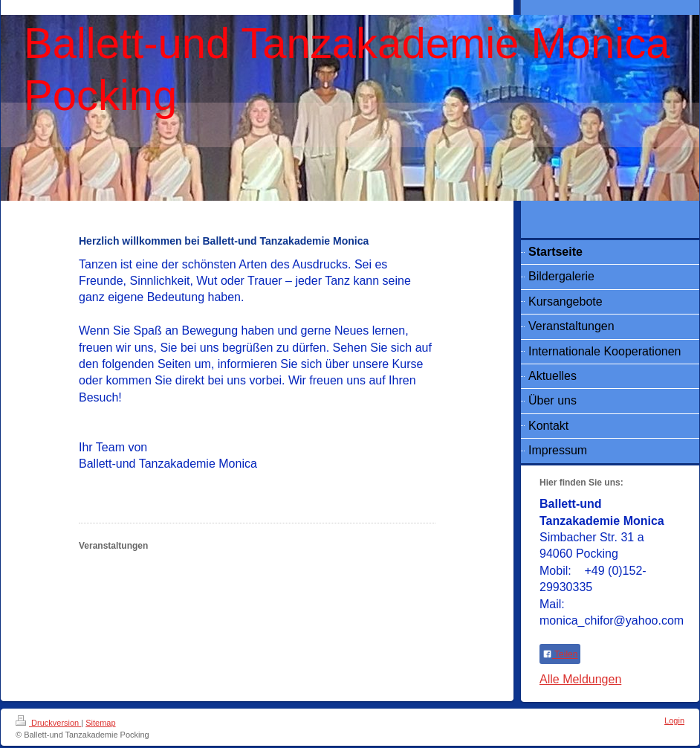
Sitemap (100, 723)
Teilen (560, 654)
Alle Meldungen (580, 679)
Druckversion (48, 723)
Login (674, 720)
